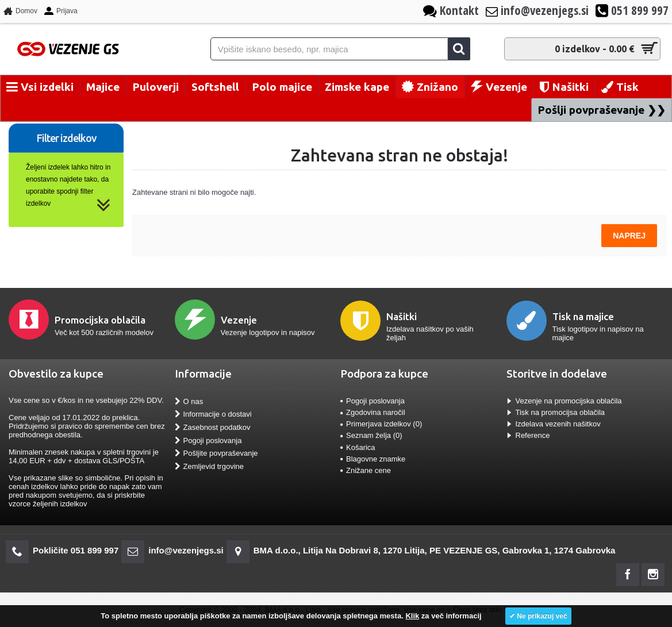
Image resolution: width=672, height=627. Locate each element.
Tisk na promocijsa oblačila (556, 412)
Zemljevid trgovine (210, 466)
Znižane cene (366, 470)
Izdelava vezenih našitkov (554, 424)
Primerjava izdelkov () (381, 424)
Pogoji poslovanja (208, 440)
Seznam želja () (371, 435)
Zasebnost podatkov (213, 428)
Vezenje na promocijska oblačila (564, 401)
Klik (412, 616)
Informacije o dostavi (213, 414)
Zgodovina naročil (373, 412)
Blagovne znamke (373, 459)
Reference (528, 435)
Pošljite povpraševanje (216, 453)
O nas (189, 402)
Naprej (629, 236)
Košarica (358, 447)
